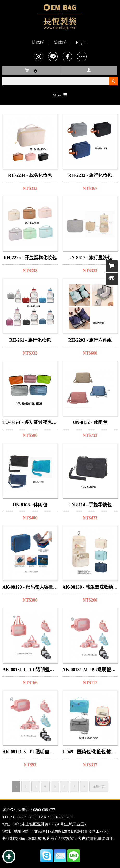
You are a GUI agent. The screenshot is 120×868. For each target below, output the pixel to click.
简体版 (38, 42)
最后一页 (99, 786)
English (82, 42)
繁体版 (60, 42)
